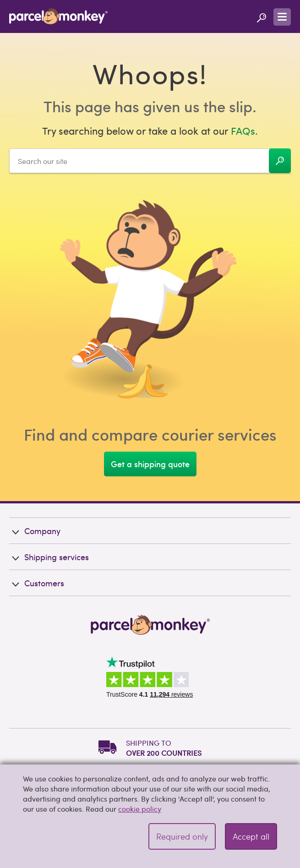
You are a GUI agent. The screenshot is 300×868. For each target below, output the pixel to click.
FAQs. (244, 131)
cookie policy (140, 809)
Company (35, 531)
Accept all (251, 836)
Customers (37, 583)
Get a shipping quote (150, 464)
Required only (182, 836)
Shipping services (49, 557)
